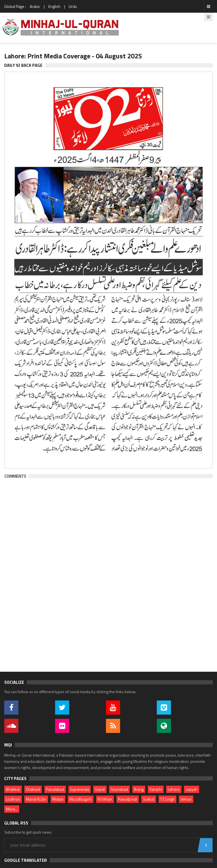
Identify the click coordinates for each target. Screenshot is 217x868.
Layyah (192, 789)
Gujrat (100, 789)
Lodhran (13, 799)
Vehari (186, 799)
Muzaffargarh (81, 799)
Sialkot (149, 799)
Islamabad (119, 789)
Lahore (174, 789)
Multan (58, 799)
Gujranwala (80, 789)
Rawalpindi (128, 799)
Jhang (139, 789)
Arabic (35, 6)
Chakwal (33, 789)
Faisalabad (55, 789)
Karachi (156, 789)
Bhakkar (13, 789)
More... (12, 809)
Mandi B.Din (36, 799)
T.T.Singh (167, 799)
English (54, 6)
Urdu (73, 6)
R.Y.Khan (105, 799)
